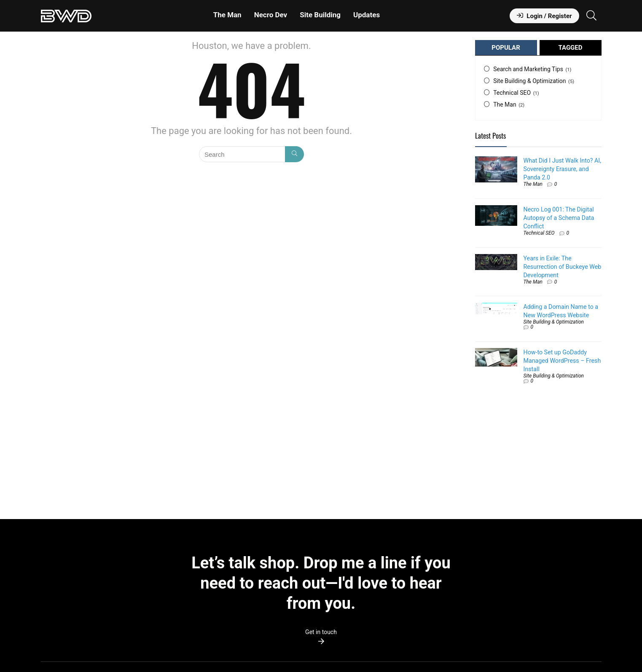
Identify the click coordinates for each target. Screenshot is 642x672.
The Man (227, 15)
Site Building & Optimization (529, 81)
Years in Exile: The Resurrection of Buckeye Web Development (563, 267)
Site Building (320, 15)
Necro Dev (271, 15)
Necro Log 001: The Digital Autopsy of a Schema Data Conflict (559, 218)
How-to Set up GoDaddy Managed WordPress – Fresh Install (562, 361)
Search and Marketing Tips (528, 69)
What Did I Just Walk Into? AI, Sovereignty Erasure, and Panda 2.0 (563, 169)
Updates (367, 15)
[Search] (294, 154)
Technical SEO (512, 93)
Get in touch (321, 632)
